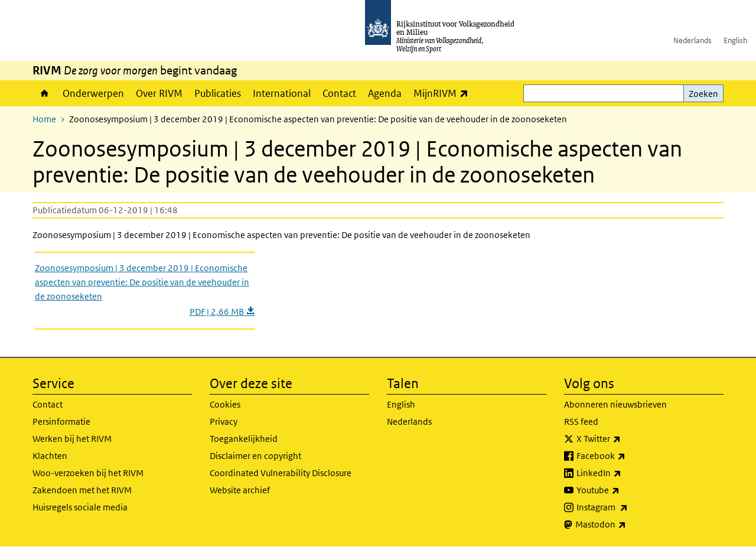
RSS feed (581, 421)
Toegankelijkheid (244, 439)
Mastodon (627, 525)
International (282, 93)
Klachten (50, 456)
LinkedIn (625, 473)
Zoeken (703, 94)
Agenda (385, 93)
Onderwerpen (93, 93)
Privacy (224, 421)
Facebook (627, 456)
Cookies (225, 404)
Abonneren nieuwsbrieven (615, 404)
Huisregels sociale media (80, 507)
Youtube (624, 490)
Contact (339, 93)
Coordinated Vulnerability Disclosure (281, 473)
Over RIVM (159, 93)
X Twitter (625, 439)
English (735, 40)
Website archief (240, 490)
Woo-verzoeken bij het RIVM (88, 473)
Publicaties (218, 93)
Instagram (628, 507)
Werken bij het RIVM (72, 439)
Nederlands (693, 40)
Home (45, 93)
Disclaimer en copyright (255, 456)
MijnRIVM (444, 93)
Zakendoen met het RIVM (82, 490)
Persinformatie (61, 421)
